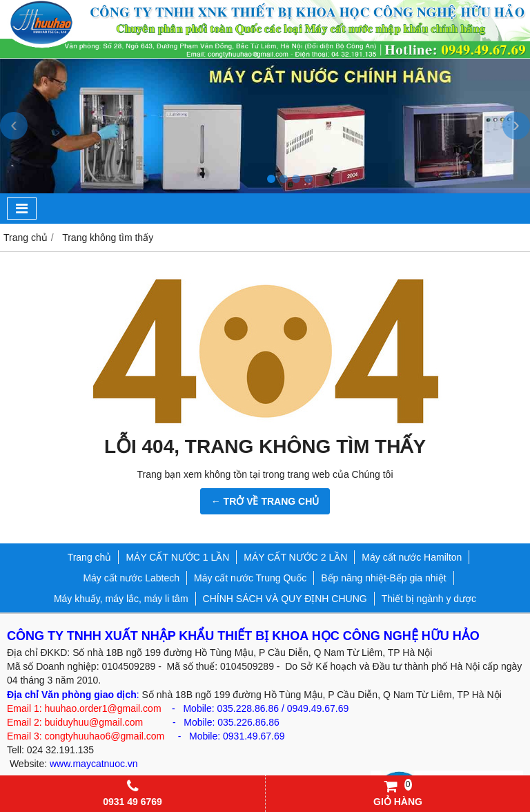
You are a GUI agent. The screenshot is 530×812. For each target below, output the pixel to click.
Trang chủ (90, 557)
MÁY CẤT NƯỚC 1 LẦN (177, 557)
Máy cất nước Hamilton (412, 557)
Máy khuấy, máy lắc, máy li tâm (121, 599)
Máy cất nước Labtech (131, 578)
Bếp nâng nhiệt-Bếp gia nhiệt (383, 578)
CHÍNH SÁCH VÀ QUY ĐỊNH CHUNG (285, 599)
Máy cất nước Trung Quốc (250, 578)
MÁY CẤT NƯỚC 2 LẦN (295, 557)
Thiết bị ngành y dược (429, 599)
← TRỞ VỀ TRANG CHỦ (265, 501)
